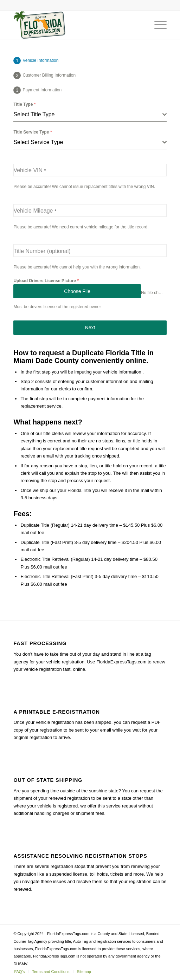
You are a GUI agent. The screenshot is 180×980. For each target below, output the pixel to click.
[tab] (36, 61)
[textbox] (88, 115)
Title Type (24, 104)
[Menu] (157, 25)
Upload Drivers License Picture (46, 281)
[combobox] (90, 115)
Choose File (77, 291)
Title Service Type (33, 132)
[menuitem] (19, 972)
